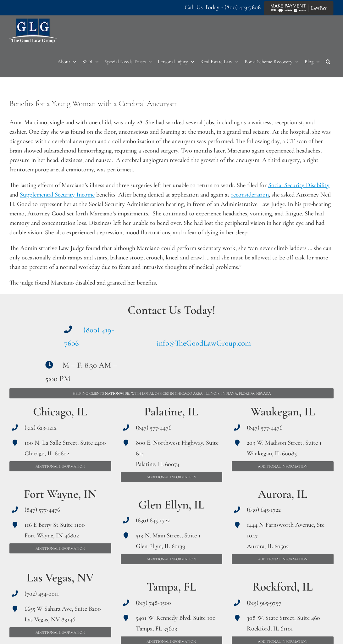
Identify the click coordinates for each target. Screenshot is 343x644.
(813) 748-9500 (153, 603)
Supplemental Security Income (57, 195)
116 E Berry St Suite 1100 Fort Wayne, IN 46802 (55, 530)
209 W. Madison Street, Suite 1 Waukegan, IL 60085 (284, 448)
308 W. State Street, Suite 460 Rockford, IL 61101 (283, 623)
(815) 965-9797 (264, 603)
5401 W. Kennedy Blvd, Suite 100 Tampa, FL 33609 (176, 623)
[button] (328, 62)
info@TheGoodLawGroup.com (204, 343)
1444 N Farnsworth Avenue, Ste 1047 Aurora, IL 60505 (286, 536)
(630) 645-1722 (153, 520)
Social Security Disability (299, 185)
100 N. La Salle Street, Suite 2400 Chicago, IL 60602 (65, 448)
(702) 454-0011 (42, 594)
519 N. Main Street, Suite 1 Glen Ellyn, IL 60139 (168, 541)
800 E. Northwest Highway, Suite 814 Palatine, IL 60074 (177, 453)
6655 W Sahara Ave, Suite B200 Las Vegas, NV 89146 (63, 614)
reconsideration (250, 195)
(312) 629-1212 (41, 428)
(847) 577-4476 (42, 510)
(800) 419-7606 (243, 7)
